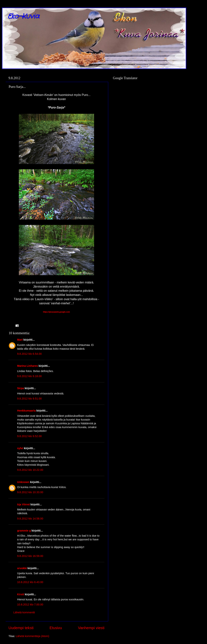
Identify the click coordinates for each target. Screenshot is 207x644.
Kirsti (21, 594)
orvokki (22, 568)
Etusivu (56, 628)
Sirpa (21, 388)
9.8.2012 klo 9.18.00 (29, 376)
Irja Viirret (23, 504)
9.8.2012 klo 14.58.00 (30, 519)
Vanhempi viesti (91, 628)
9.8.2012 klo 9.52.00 (29, 436)
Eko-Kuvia (23, 16)
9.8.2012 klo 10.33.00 (30, 492)
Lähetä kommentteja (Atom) (33, 636)
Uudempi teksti (21, 628)
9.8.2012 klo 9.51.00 (29, 399)
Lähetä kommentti (24, 612)
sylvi (20, 448)
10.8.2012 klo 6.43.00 (30, 582)
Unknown (23, 482)
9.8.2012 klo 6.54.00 (29, 354)
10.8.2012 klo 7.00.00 (30, 605)
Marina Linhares (27, 366)
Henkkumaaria (26, 411)
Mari (20, 340)
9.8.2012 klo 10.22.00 (30, 470)
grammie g (24, 531)
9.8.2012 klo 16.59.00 (30, 556)
